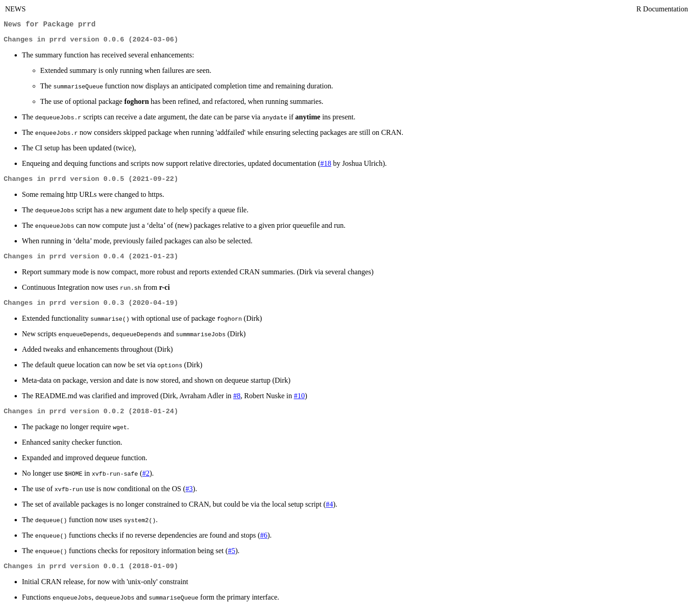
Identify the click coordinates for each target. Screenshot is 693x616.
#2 (146, 480)
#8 (237, 401)
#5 (232, 557)
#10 (299, 401)
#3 (189, 495)
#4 (329, 511)
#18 (326, 166)
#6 (264, 542)
